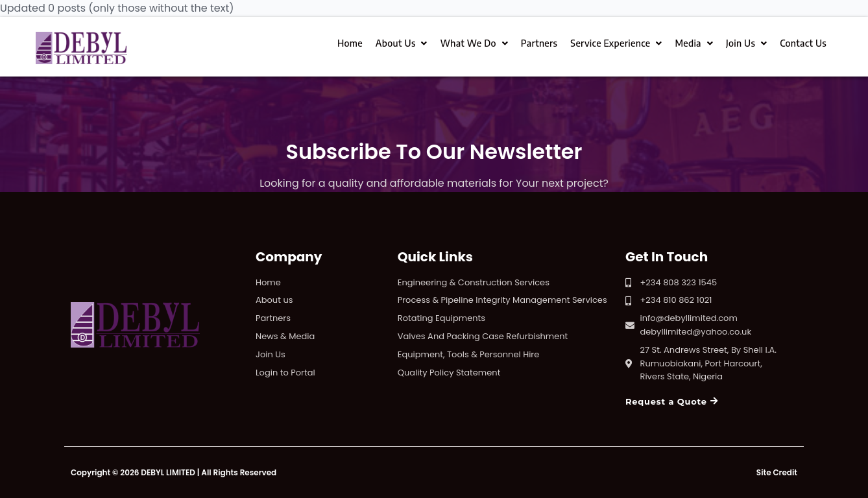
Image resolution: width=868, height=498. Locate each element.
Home (350, 43)
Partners (539, 43)
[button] (672, 402)
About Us (402, 43)
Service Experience (616, 43)
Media (693, 43)
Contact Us (803, 43)
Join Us (746, 43)
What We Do (474, 43)
